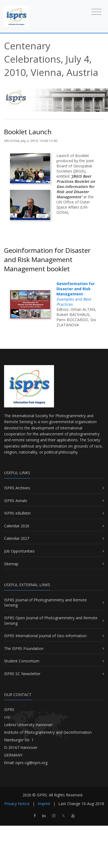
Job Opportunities (19, 551)
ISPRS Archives (17, 488)
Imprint (44, 804)
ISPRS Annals (16, 501)
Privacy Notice (17, 804)
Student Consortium (22, 661)
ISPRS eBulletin (17, 513)
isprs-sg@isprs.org (31, 763)
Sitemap (11, 564)
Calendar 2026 (17, 526)
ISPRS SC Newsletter (22, 674)
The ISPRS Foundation (24, 648)
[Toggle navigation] (96, 12)
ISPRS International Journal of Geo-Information (45, 636)
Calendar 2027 (17, 538)
